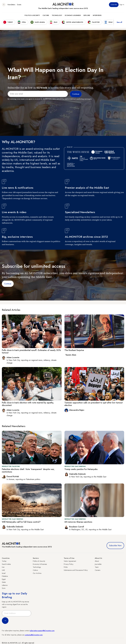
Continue (8, 284)
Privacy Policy (69, 564)
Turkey (4, 561)
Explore (87, 15)
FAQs (66, 567)
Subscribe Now (115, 546)
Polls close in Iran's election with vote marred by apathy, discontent (28, 404)
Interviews (97, 15)
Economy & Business (73, 15)
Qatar (4, 582)
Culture (46, 15)
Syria (4, 588)
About (97, 561)
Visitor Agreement (70, 561)
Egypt (4, 579)
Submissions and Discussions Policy (76, 570)
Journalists (98, 564)
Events (19, 5)
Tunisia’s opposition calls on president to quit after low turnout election (94, 404)
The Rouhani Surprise (74, 350)
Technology (57, 15)
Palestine (5, 576)
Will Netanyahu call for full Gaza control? (21, 522)
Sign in (122, 5)
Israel (4, 573)
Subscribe (114, 5)
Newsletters (11, 5)
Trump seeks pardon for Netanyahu (81, 469)
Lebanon (5, 585)
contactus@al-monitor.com (34, 635)
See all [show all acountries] (119, 22)
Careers (98, 570)
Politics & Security (32, 15)
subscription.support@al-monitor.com (42, 631)
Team (97, 567)
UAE (3, 570)
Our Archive (37, 573)
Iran (3, 567)
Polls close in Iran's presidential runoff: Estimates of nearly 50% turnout (31, 352)
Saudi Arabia (6, 564)
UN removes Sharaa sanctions (78, 522)
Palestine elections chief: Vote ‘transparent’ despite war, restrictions (28, 471)
